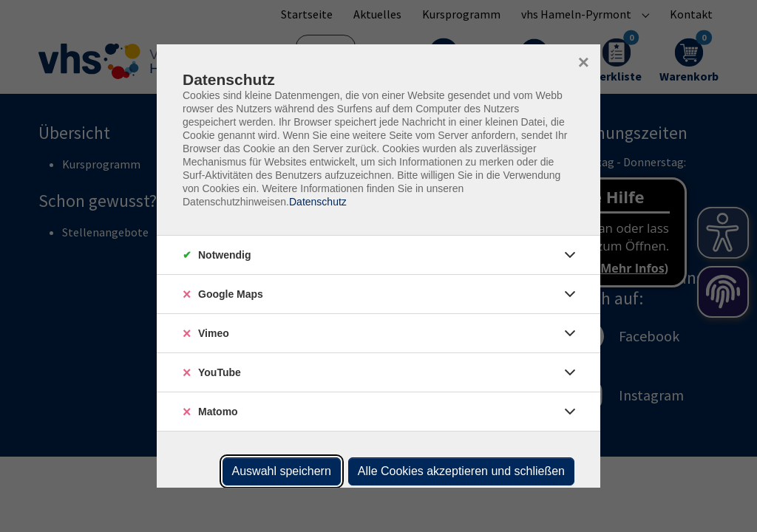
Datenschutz (318, 202)
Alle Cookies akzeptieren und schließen (461, 471)
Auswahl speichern (282, 471)
